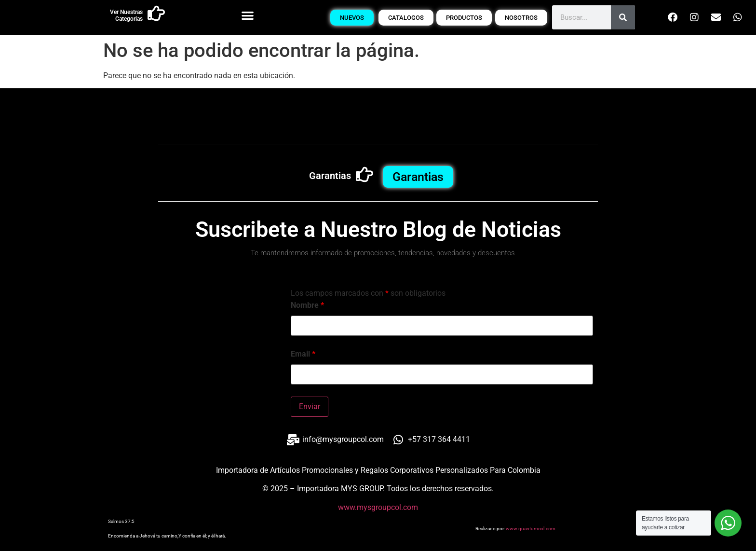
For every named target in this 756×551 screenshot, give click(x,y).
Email (303, 354)
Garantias (330, 176)
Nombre (307, 305)
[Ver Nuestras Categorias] (156, 14)
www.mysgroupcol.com (378, 507)
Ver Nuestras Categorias (126, 15)
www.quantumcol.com (531, 529)
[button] (248, 15)
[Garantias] (364, 175)
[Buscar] (623, 17)
